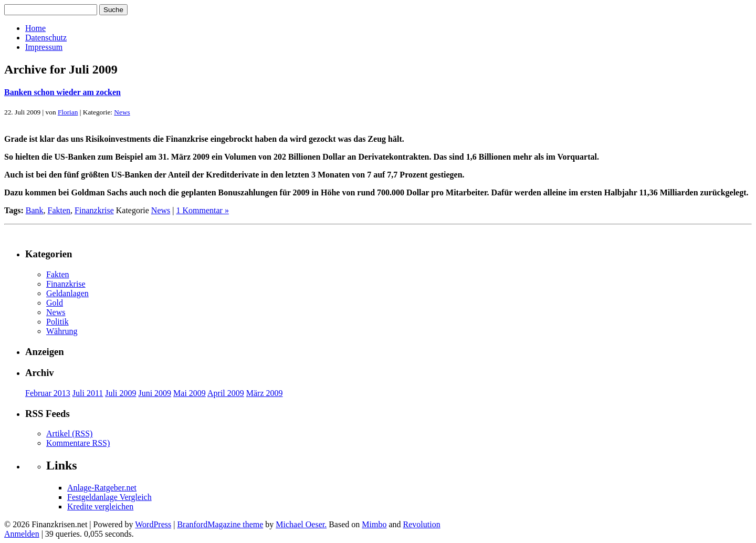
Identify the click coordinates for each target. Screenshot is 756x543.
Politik (57, 322)
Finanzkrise (94, 210)
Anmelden (22, 534)
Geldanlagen (67, 293)
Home (35, 28)
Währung (62, 331)
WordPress (153, 524)
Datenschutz (46, 38)
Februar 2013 (48, 393)
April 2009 (226, 393)
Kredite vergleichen (100, 507)
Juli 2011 (88, 393)
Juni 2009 (155, 393)
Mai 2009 (190, 393)
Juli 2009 (120, 393)
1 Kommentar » (202, 210)
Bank (35, 210)
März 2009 (265, 393)
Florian (68, 112)
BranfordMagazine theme (220, 524)
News (122, 112)
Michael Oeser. (301, 524)
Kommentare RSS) (78, 443)
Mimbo (374, 524)
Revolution (422, 524)
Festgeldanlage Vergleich (109, 497)
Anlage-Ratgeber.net (102, 488)
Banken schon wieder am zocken (62, 92)
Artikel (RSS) (69, 434)
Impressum (44, 47)
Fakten (59, 210)
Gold (55, 303)
